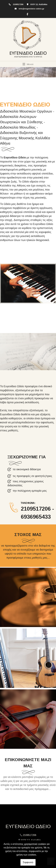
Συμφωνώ (28, 862)
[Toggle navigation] (28, 64)
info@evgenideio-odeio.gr (32, 9)
